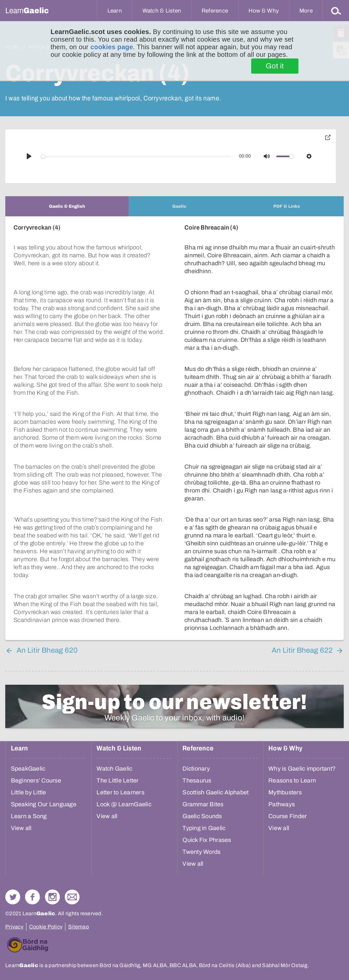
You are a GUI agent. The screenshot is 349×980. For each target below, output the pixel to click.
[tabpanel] (174, 428)
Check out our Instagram (52, 897)
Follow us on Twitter (13, 897)
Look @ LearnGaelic (124, 804)
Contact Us (72, 897)
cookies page (112, 47)
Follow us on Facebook (33, 897)
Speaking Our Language (44, 804)
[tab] (67, 206)
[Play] (29, 156)
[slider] (136, 156)
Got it (275, 66)
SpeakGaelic (28, 769)
